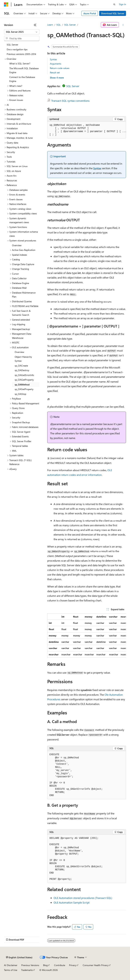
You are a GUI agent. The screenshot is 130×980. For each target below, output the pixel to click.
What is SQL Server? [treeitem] (20, 63)
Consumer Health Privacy (96, 965)
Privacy (73, 965)
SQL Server (70, 25)
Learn (50, 25)
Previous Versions (30, 965)
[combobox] (22, 32)
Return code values (60, 68)
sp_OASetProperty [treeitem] (24, 389)
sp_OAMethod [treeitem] (22, 384)
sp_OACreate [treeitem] (21, 366)
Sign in (123, 4)
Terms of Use (11, 970)
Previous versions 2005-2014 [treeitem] (21, 54)
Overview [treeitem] (17, 245)
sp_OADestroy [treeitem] (22, 370)
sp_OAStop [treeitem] (20, 394)
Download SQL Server (113, 13)
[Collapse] (35, 25)
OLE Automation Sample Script (71, 902)
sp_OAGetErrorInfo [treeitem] (24, 375)
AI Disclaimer (11, 965)
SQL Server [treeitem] (12, 45)
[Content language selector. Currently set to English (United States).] (19, 957)
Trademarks (27, 970)
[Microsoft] (6, 4)
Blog (45, 965)
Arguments (56, 64)
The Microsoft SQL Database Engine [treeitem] (24, 70)
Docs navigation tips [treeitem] (17, 49)
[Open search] (114, 4)
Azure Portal (90, 13)
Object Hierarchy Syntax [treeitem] (23, 359)
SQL (59, 25)
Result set (55, 72)
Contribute (60, 965)
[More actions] (123, 25)
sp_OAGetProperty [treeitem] (24, 380)
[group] (87, 130)
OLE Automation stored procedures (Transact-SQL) (83, 898)
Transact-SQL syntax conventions (70, 101)
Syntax (53, 59)
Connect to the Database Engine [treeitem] (22, 79)
